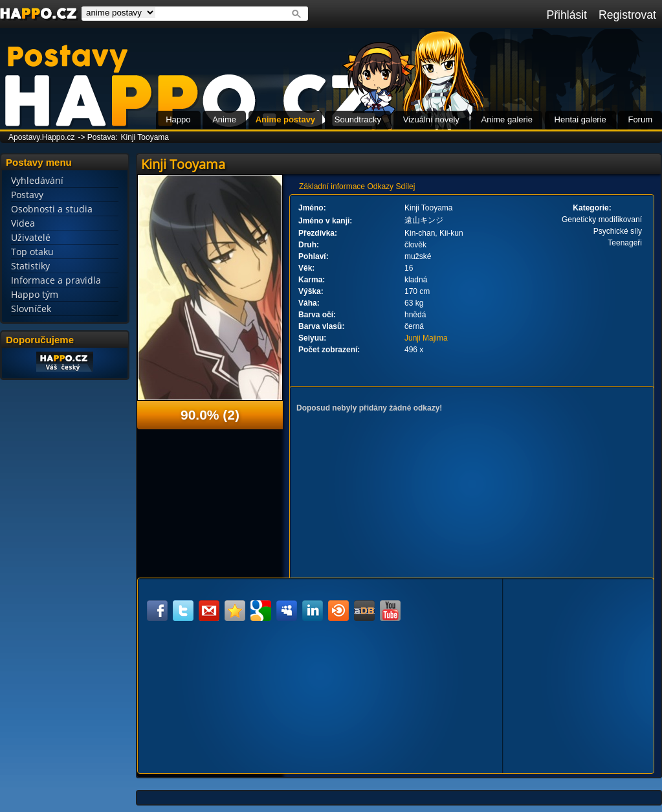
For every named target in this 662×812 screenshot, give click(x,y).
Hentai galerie (580, 119)
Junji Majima (426, 338)
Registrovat (627, 15)
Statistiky (30, 266)
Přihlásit (567, 15)
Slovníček (31, 309)
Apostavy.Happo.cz (42, 137)
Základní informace (332, 186)
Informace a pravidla (56, 280)
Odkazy (380, 186)
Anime (224, 119)
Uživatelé (31, 237)
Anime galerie (507, 119)
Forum (640, 119)
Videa (23, 223)
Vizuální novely (431, 119)
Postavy (27, 195)
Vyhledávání (37, 180)
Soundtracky (358, 119)
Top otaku (32, 252)
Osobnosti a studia (52, 209)
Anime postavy (285, 119)
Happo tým (35, 294)
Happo (178, 119)
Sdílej (405, 186)
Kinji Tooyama (145, 137)
